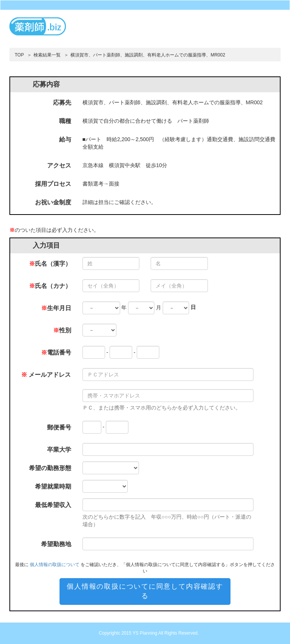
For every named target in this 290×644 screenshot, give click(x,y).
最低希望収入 (53, 505)
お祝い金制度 (53, 202)
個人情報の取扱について (55, 565)
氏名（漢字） (50, 264)
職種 (65, 121)
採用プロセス (53, 184)
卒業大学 (59, 450)
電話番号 (56, 352)
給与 (65, 139)
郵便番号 (59, 427)
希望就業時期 (53, 486)
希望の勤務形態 (50, 468)
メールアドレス (46, 375)
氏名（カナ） (50, 286)
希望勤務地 (56, 544)
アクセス (59, 165)
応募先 (62, 103)
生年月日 (56, 308)
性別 (62, 330)
